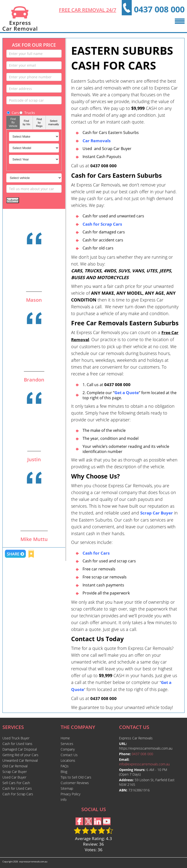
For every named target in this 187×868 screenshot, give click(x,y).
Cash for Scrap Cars (102, 224)
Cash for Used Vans (17, 744)
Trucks (27, 113)
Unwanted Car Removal (20, 760)
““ (127, 393)
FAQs (65, 766)
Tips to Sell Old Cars (76, 777)
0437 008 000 (159, 9)
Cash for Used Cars (17, 788)
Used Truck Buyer (16, 738)
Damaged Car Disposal (20, 749)
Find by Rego (39, 123)
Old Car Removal (15, 766)
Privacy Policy (70, 794)
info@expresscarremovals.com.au (144, 764)
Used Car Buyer (14, 777)
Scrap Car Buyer (157, 513)
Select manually (54, 123)
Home (65, 738)
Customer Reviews (75, 783)
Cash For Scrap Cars (18, 794)
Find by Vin (26, 123)
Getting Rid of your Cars (20, 755)
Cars (13, 113)
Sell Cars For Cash (16, 783)
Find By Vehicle (13, 122)
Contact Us (69, 755)
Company (68, 749)
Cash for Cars (96, 553)
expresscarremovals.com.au (33, 862)
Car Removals (97, 141)
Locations (68, 760)
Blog (64, 772)
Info (64, 800)
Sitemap (67, 788)
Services (67, 744)
